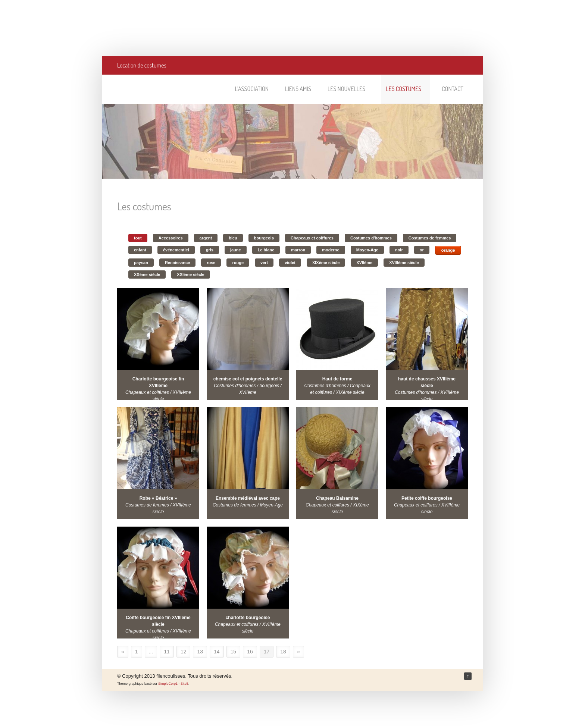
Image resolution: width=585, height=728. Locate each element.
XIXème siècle (326, 263)
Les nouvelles (350, 89)
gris (210, 250)
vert (264, 263)
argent (206, 238)
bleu (233, 238)
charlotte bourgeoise (248, 618)
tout (138, 238)
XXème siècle (147, 274)
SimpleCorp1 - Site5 (173, 684)
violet (290, 263)
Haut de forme (337, 379)
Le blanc (266, 250)
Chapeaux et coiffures (312, 238)
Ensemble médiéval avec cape (248, 498)
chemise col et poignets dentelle (248, 379)
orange (448, 250)
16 (250, 652)
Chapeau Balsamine (337, 498)
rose (211, 263)
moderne (331, 250)
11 (167, 652)
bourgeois (264, 238)
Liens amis (298, 89)
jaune (236, 250)
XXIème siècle (190, 274)
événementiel (176, 250)
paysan (141, 263)
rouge (238, 263)
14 (217, 652)
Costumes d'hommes (371, 238)
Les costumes (407, 89)
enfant (140, 250)
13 (200, 652)
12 (184, 652)
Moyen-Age (367, 250)
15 (234, 652)
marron (298, 250)
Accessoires (171, 238)
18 (283, 652)
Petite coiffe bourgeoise (427, 498)
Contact (453, 89)
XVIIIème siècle (404, 263)
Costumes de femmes (430, 238)
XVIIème (364, 263)
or (422, 250)
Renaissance (177, 263)
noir (399, 250)
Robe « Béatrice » (158, 498)
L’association (252, 89)
